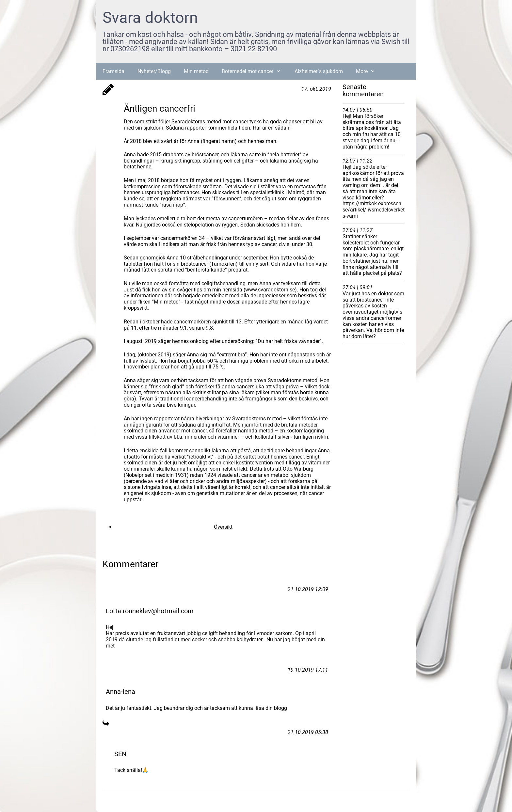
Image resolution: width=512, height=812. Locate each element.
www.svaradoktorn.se (270, 290)
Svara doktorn (150, 17)
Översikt (223, 527)
